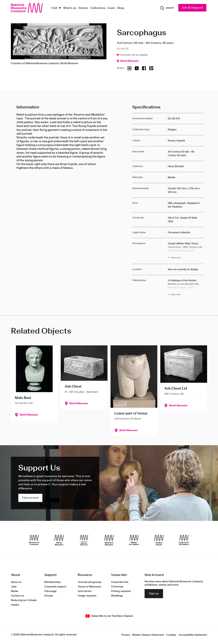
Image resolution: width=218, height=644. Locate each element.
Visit (54, 8)
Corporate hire (120, 582)
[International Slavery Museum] (84, 540)
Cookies (171, 635)
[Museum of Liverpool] (34, 540)
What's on (70, 8)
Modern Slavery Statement (148, 635)
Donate (49, 596)
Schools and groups (90, 582)
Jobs (14, 587)
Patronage (50, 591)
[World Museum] (59, 540)
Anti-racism (85, 591)
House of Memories (89, 587)
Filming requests (121, 591)
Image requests (87, 596)
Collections (98, 8)
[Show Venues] (60, 8)
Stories (83, 8)
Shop (121, 8)
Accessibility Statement (193, 635)
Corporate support (55, 587)
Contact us (17, 596)
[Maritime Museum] (109, 540)
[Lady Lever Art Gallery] (184, 540)
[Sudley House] (159, 540)
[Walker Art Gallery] (134, 540)
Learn (111, 8)
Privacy (126, 635)
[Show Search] (167, 8)
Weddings (117, 596)
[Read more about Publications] (185, 288)
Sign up (154, 594)
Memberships (53, 582)
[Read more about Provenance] (185, 251)
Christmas (117, 587)
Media (15, 591)
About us (16, 582)
